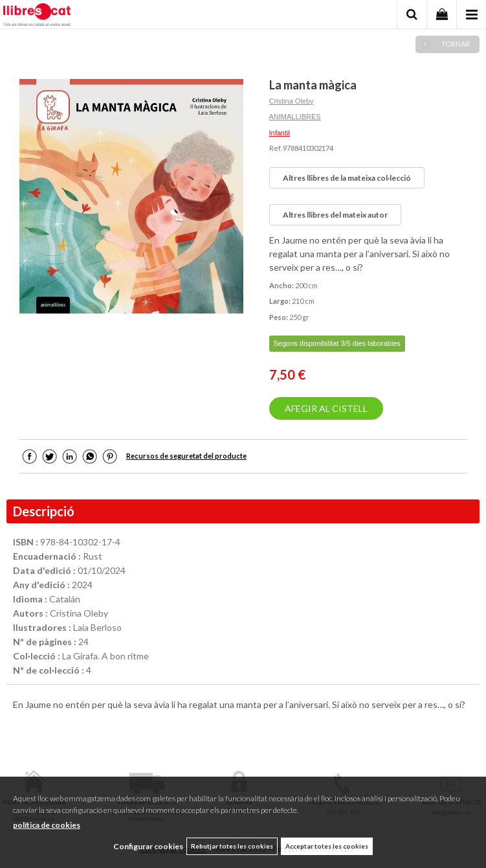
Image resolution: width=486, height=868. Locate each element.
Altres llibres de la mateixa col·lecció (347, 178)
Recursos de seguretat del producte (186, 456)
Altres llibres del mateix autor (335, 215)
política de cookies (47, 825)
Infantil (280, 133)
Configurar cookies (148, 846)
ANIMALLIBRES (295, 117)
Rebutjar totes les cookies (232, 846)
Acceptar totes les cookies (327, 846)
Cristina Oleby (292, 101)
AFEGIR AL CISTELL (326, 408)
